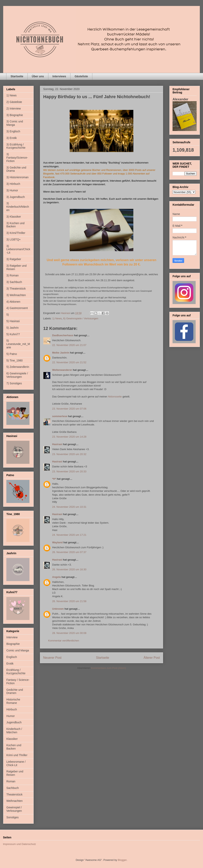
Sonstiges (12, 817)
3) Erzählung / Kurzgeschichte (16, 146)
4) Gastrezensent (17, 308)
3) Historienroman (17, 177)
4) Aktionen (13, 302)
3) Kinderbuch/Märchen (18, 207)
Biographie (13, 644)
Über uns (38, 76)
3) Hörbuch (13, 184)
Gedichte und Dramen (15, 691)
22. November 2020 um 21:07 (69, 345)
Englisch (12, 657)
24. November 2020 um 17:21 (69, 535)
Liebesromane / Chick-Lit (16, 763)
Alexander (180, 99)
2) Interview (14, 108)
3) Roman (12, 275)
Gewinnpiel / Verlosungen (14, 809)
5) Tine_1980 (15, 360)
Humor (11, 716)
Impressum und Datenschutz (19, 844)
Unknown (58, 609)
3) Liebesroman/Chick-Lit (18, 249)
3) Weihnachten (16, 295)
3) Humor (12, 190)
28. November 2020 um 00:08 (69, 633)
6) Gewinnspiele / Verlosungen (81, 318)
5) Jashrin (12, 328)
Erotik (10, 664)
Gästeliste (81, 76)
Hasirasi (57, 444)
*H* (54, 479)
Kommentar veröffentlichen (64, 641)
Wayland (57, 542)
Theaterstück (14, 794)
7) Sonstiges (14, 383)
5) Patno (12, 354)
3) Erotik (12, 138)
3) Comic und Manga (15, 123)
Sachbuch (13, 788)
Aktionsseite (115, 397)
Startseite (17, 76)
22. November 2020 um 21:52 (69, 362)
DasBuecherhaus (63, 335)
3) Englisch (13, 131)
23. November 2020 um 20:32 (69, 454)
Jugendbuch (14, 722)
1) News (57, 318)
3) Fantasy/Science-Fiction (17, 158)
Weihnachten (14, 801)
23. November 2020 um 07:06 (69, 409)
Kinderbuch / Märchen (14, 731)
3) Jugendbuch (16, 197)
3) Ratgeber (14, 259)
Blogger (122, 860)
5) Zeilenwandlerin (18, 367)
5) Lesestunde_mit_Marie (18, 344)
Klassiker (12, 739)
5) (8, 315)
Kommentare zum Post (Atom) (109, 668)
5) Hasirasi (13, 321)
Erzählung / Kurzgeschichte (16, 672)
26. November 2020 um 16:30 (69, 569)
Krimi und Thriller (17, 755)
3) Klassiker (14, 217)
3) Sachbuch (14, 282)
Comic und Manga (18, 650)
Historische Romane (13, 701)
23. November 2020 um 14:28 (69, 437)
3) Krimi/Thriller (16, 233)
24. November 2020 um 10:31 (69, 507)
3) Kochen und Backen (15, 225)
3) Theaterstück (16, 289)
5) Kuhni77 (13, 334)
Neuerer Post (52, 658)
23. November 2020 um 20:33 (69, 471)
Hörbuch (12, 709)
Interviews (59, 76)
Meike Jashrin (61, 353)
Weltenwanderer (62, 370)
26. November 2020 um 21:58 (69, 601)
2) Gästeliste (14, 102)
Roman (11, 781)
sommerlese (60, 416)
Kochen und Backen (14, 747)
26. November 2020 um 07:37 (69, 552)
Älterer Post (152, 658)
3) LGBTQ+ (14, 239)
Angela (56, 577)
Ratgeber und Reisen (15, 773)
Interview (12, 637)
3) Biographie (15, 115)
